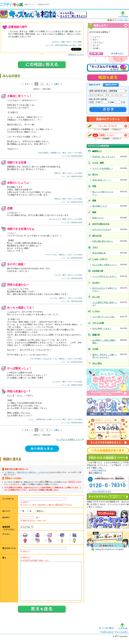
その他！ (96, 48)
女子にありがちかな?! (102, 229)
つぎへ (57, 84)
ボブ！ (95, 40)
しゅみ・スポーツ (100, 259)
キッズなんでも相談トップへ (69, 439)
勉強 (94, 212)
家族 (94, 200)
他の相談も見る (42, 449)
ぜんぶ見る (97, 363)
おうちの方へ (123, 637)
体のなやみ (97, 236)
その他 (95, 349)
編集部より (97, 151)
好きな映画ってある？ (102, 328)
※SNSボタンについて (76, 55)
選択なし (41, 511)
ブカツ (95, 247)
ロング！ (96, 45)
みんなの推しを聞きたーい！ (105, 265)
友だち (95, 174)
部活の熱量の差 (99, 253)
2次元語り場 (98, 271)
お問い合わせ (108, 637)
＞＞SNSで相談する (97, 470)
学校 (94, 186)
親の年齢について (100, 206)
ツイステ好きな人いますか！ (105, 276)
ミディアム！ (98, 43)
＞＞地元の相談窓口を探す (100, 492)
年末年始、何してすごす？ (104, 157)
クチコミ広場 (98, 323)
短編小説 (96, 335)
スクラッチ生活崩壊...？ (103, 168)
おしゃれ (96, 297)
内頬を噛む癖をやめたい (103, 241)
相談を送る (107, 77)
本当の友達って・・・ (102, 180)
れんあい (96, 283)
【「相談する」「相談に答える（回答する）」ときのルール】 (27, 472)
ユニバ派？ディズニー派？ (104, 317)
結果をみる (118, 53)
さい (37, 517)
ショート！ (97, 37)
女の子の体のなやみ (101, 224)
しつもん (96, 311)
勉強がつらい (98, 218)
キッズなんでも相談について (108, 68)
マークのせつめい (122, 20)
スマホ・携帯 (98, 163)
